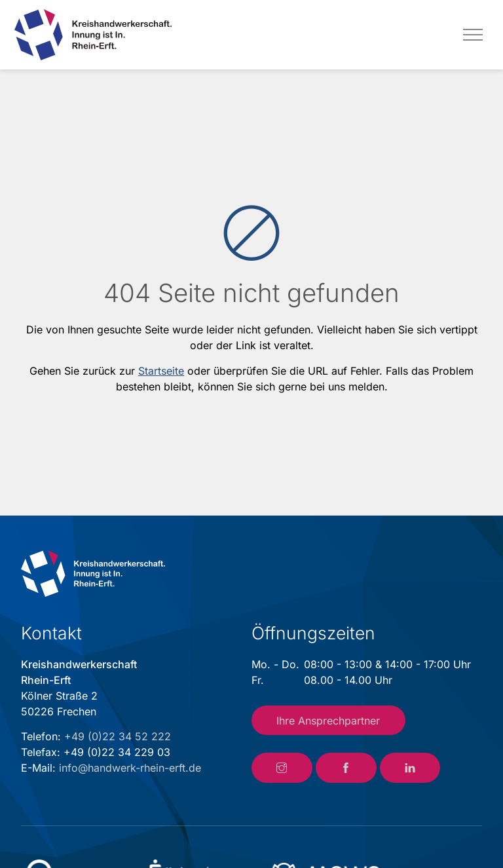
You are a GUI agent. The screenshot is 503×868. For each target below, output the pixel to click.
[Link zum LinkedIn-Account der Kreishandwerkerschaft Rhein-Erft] (410, 768)
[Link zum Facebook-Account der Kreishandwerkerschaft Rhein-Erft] (346, 768)
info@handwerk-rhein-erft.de (130, 768)
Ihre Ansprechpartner (328, 721)
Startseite (161, 371)
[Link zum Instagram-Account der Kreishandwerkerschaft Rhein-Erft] (282, 768)
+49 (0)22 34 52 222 (118, 736)
